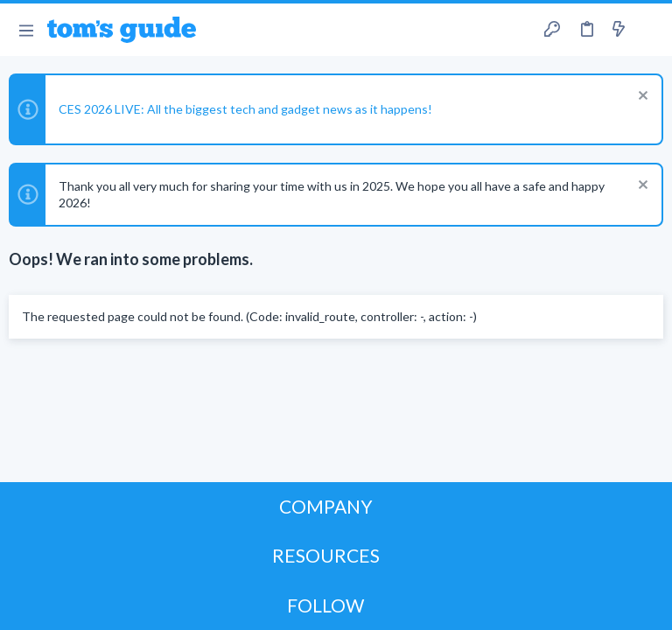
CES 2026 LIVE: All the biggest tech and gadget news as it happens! (245, 109)
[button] (26, 30)
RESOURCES (326, 555)
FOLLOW (325, 605)
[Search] (648, 30)
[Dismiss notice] (641, 98)
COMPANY (326, 506)
